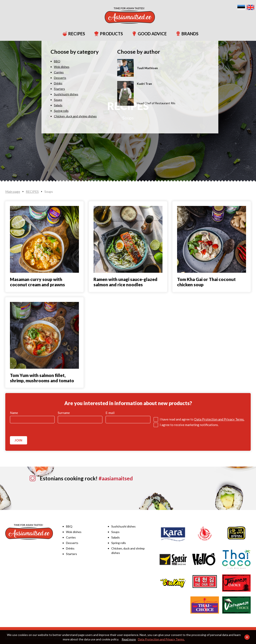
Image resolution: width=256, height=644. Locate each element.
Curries (71, 537)
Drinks (70, 548)
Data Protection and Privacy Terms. (161, 639)
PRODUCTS (107, 34)
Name (14, 413)
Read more (129, 639)
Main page (13, 192)
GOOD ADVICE (147, 34)
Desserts (72, 543)
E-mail (110, 413)
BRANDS (185, 34)
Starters (72, 554)
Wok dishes (74, 532)
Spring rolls (119, 543)
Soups (128, 118)
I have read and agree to (202, 419)
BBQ (69, 526)
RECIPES (72, 34)
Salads (116, 537)
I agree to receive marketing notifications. (189, 425)
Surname (64, 413)
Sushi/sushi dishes (123, 526)
